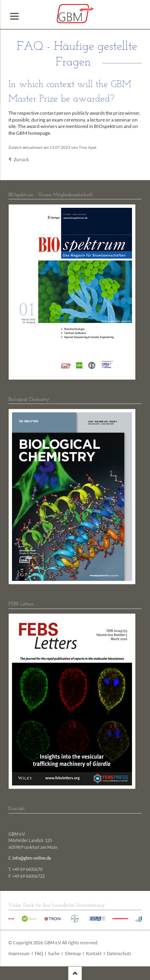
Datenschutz (119, 954)
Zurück (21, 159)
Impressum (19, 954)
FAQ (39, 954)
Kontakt (94, 954)
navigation (14, 16)
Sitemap (73, 954)
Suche (54, 954)
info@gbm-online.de (32, 858)
